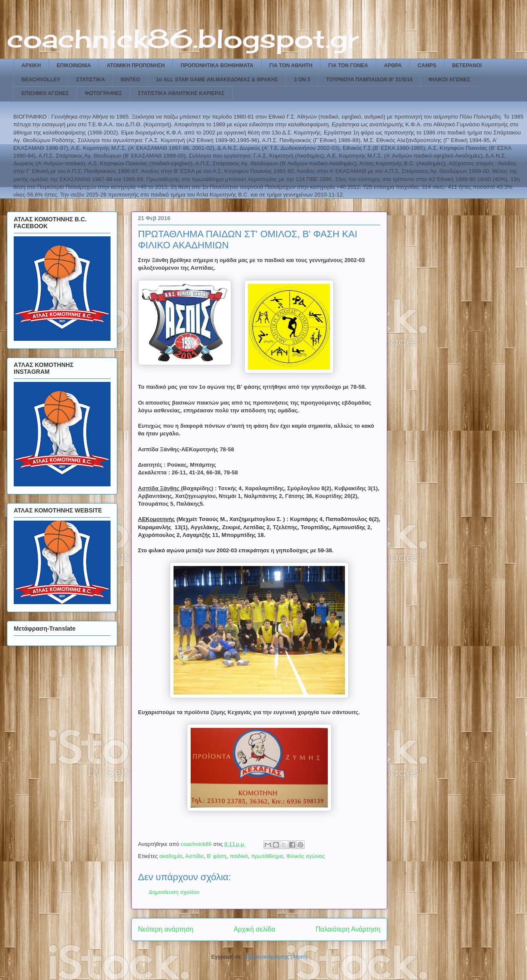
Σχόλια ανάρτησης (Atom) (276, 957)
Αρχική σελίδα (254, 929)
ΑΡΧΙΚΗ (31, 66)
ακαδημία (171, 856)
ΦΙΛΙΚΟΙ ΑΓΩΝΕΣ (449, 80)
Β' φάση (217, 856)
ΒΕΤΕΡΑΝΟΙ (467, 66)
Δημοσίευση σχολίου (174, 892)
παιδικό (239, 856)
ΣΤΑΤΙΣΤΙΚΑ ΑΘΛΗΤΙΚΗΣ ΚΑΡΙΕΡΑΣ (181, 93)
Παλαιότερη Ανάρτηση (348, 929)
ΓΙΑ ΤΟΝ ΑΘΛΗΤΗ (291, 66)
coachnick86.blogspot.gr (183, 38)
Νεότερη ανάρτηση (166, 929)
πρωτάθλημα (267, 856)
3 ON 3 (302, 80)
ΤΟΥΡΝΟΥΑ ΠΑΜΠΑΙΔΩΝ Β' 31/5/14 (369, 80)
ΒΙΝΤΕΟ (130, 80)
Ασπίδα (194, 856)
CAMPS (427, 66)
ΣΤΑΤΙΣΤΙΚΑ (91, 80)
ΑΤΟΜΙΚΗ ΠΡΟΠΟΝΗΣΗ (136, 66)
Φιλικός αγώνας (306, 856)
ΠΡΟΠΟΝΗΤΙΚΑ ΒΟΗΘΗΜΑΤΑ (217, 66)
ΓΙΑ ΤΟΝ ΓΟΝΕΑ (348, 66)
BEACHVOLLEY (41, 80)
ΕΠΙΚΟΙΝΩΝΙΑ (74, 66)
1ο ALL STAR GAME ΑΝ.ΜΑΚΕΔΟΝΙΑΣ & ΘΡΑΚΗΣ (217, 80)
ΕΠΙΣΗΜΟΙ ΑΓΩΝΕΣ (45, 93)
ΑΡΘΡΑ (393, 66)
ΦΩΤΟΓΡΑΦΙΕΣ (103, 93)
